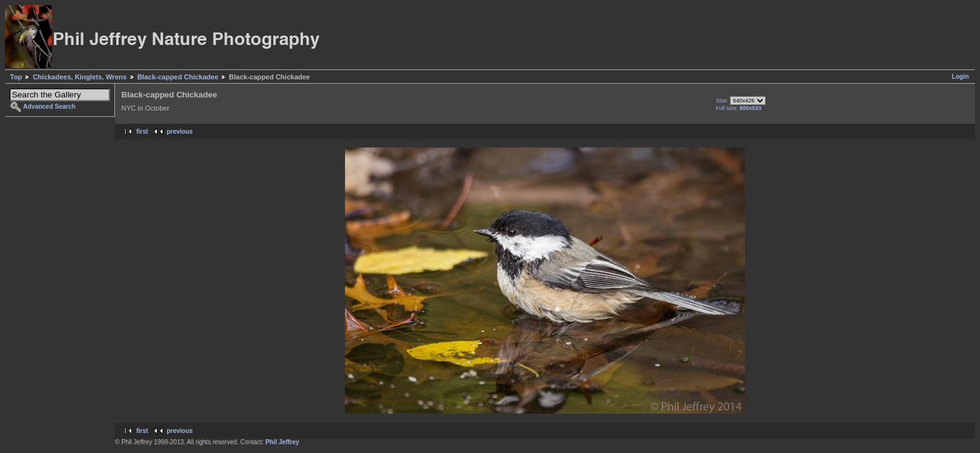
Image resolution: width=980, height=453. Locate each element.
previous (180, 132)
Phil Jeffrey (282, 442)
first (142, 132)
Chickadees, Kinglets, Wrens (79, 77)
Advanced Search (49, 107)
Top (16, 77)
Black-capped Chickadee (178, 77)
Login (960, 77)
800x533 (750, 108)
